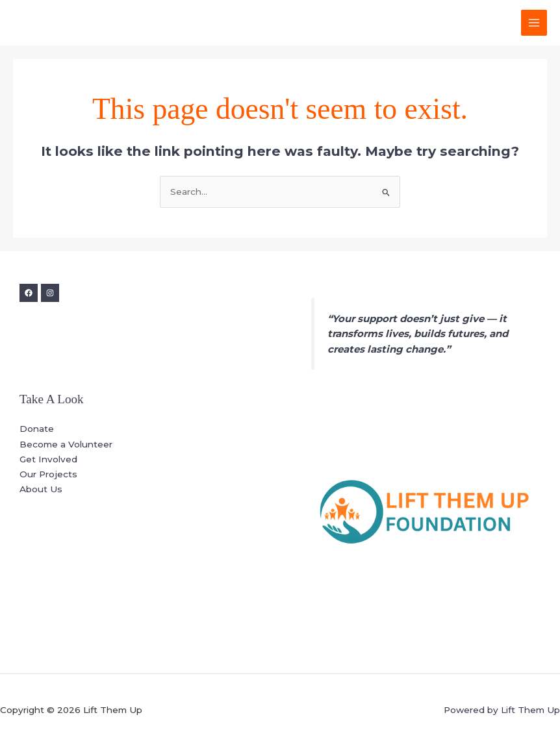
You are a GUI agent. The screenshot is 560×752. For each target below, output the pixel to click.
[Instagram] (50, 293)
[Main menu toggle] (534, 23)
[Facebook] (29, 293)
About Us (41, 489)
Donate (37, 429)
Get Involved (48, 459)
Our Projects (48, 474)
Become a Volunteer (66, 444)
